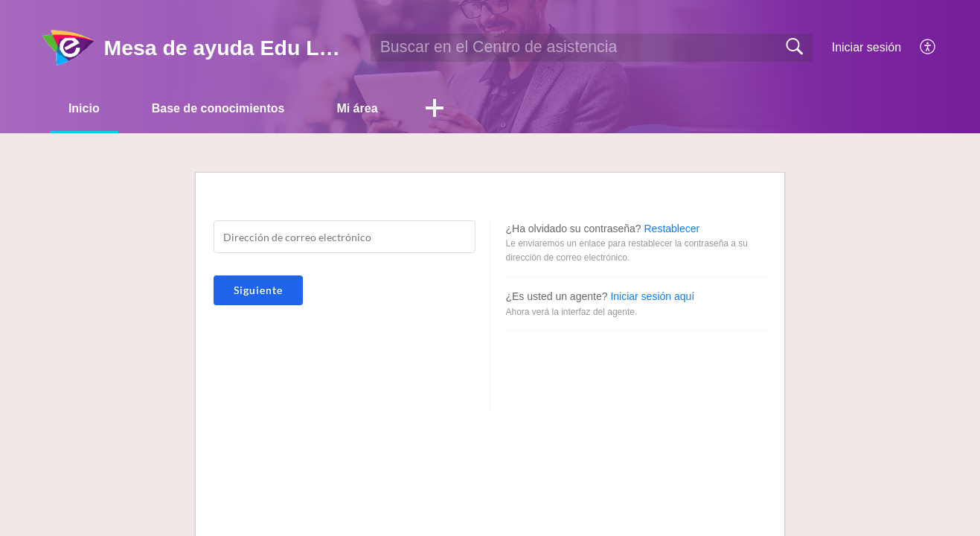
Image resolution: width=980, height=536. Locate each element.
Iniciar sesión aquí (652, 296)
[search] (592, 48)
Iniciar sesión (867, 47)
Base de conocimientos (218, 108)
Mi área (357, 108)
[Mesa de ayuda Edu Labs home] (68, 48)
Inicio (84, 108)
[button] (435, 109)
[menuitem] (919, 48)
